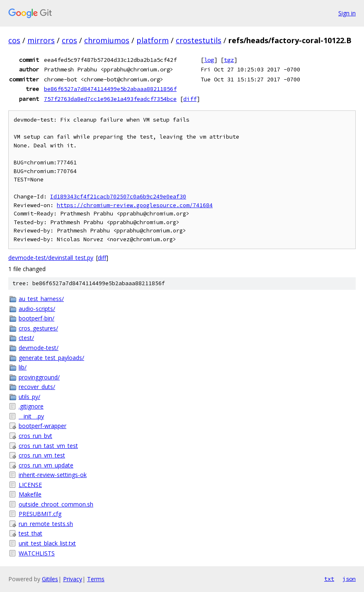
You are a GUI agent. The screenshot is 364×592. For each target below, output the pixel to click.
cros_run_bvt (35, 436)
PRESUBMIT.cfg (40, 514)
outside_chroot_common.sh (56, 504)
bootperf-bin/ (36, 318)
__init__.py (31, 416)
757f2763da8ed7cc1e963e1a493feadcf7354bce (110, 99)
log (209, 60)
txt (329, 579)
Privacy (73, 579)
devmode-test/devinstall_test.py (51, 258)
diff (190, 99)
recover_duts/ (37, 387)
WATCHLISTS (37, 553)
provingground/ (39, 377)
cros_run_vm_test (42, 455)
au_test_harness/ (41, 299)
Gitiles (50, 579)
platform (153, 40)
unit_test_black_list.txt (47, 543)
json (349, 579)
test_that (30, 533)
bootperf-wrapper (42, 426)
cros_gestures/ (38, 328)
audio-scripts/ (37, 309)
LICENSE (30, 485)
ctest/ (26, 338)
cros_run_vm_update (46, 465)
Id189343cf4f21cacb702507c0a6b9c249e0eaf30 (118, 197)
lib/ (23, 367)
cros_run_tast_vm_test (48, 446)
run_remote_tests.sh (46, 524)
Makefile (30, 494)
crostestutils (199, 40)
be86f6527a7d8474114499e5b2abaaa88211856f (110, 89)
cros (69, 40)
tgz (229, 60)
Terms (96, 579)
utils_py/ (29, 397)
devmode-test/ (39, 348)
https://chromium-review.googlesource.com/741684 (135, 205)
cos (14, 40)
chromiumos (107, 40)
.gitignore (31, 406)
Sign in (347, 13)
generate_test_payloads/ (51, 358)
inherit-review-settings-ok (53, 475)
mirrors (41, 40)
